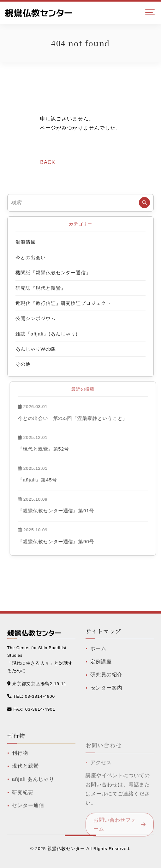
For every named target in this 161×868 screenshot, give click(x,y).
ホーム (98, 655)
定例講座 (101, 668)
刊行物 (20, 769)
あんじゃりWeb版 (36, 349)
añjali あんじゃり (33, 795)
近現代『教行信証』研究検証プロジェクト (63, 303)
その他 (23, 364)
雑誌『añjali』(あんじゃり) (47, 334)
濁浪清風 (26, 242)
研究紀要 (23, 808)
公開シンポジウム (36, 318)
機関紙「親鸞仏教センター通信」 (53, 273)
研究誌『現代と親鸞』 (41, 288)
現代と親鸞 (25, 782)
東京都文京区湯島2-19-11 (39, 684)
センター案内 (106, 694)
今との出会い (31, 257)
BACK (48, 162)
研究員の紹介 (106, 681)
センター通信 (28, 821)
